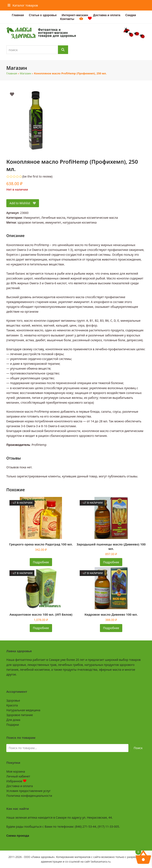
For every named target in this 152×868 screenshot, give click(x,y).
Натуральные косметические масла (92, 218)
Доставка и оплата (20, 786)
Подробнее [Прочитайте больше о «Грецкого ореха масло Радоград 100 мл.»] (41, 562)
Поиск (138, 748)
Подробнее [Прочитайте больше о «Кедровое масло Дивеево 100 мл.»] (111, 628)
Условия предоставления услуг (28, 791)
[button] (23, 5)
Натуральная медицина (23, 710)
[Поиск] (63, 50)
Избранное (16, 781)
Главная (12, 73)
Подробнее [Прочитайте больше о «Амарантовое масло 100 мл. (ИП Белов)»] (41, 628)
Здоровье (13, 700)
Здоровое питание (20, 715)
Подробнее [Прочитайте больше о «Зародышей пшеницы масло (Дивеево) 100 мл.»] (111, 562)
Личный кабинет (18, 776)
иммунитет (53, 222)
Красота (12, 705)
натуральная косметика (80, 222)
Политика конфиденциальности (29, 796)
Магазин (26, 73)
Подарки (13, 725)
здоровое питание (31, 222)
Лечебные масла (53, 218)
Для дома (13, 720)
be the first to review (37, 176)
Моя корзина (16, 771)
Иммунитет (32, 218)
